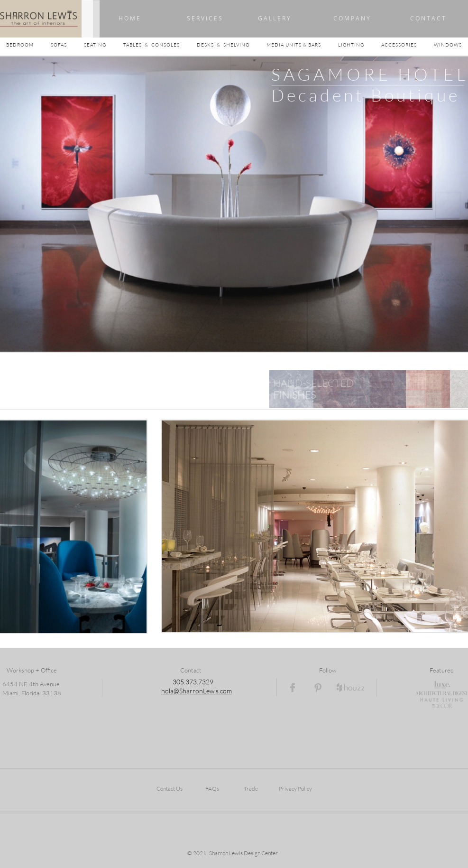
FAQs (212, 789)
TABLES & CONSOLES (160, 45)
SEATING (104, 45)
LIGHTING (360, 45)
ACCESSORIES (408, 45)
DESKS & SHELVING (223, 45)
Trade (251, 789)
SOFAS (59, 45)
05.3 (183, 682)
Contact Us (170, 789)
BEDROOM (28, 45)
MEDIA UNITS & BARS (294, 45)
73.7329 (201, 682)
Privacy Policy (295, 789)
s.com (224, 691)
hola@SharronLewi (188, 691)
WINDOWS (448, 45)
